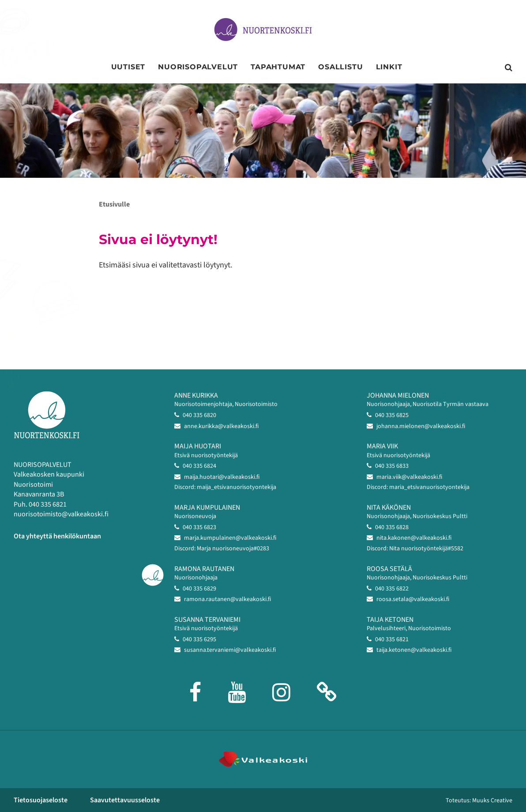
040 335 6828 (392, 527)
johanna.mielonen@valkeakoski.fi (421, 426)
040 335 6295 (199, 639)
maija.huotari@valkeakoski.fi (222, 477)
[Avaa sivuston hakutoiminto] (509, 68)
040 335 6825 (392, 415)
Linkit (389, 67)
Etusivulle (114, 204)
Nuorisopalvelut (198, 67)
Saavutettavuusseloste (125, 800)
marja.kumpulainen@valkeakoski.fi (230, 538)
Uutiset (128, 67)
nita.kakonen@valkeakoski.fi (414, 538)
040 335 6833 (392, 466)
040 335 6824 (199, 466)
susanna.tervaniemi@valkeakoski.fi (230, 650)
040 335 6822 (392, 589)
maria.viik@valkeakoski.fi (409, 477)
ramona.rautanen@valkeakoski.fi (227, 599)
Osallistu (340, 67)
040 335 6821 (392, 639)
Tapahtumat (278, 67)
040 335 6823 (199, 527)
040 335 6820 (199, 415)
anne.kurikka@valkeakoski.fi (221, 426)
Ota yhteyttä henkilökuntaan (57, 536)
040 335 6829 (199, 589)
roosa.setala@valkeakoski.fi (413, 599)
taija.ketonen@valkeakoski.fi (414, 650)
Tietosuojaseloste (41, 800)
